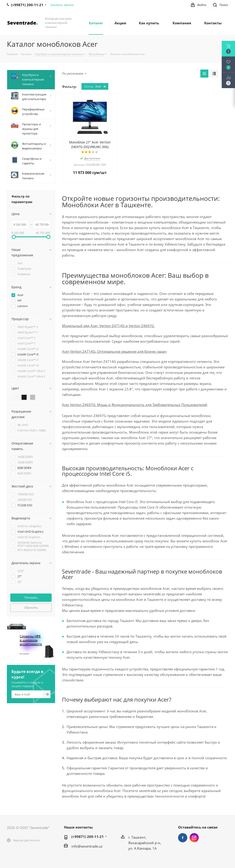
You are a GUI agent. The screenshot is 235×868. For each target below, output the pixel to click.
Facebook (183, 838)
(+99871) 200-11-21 (88, 837)
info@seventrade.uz (87, 846)
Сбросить (31, 608)
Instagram (194, 838)
